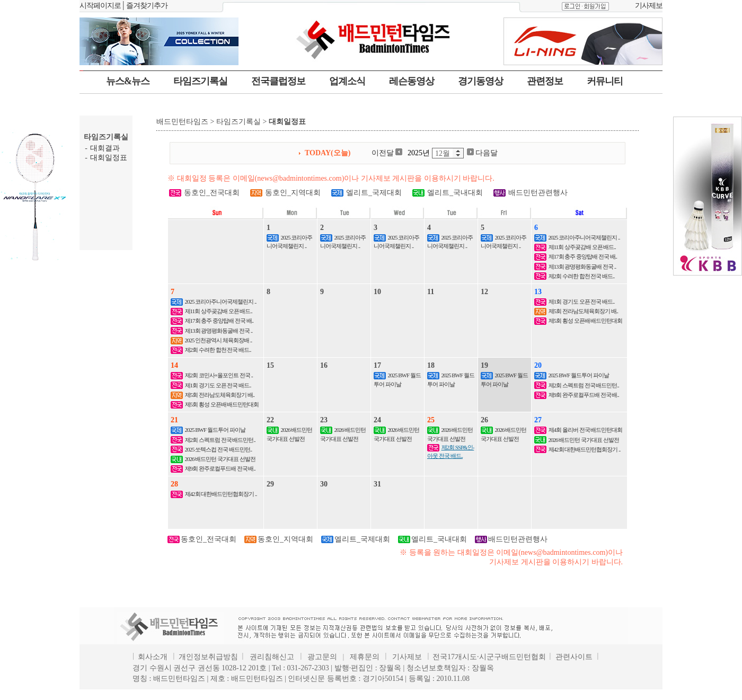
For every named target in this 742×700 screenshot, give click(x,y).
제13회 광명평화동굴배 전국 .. (582, 267)
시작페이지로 (100, 6)
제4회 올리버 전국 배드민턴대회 (586, 430)
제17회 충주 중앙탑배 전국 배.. (583, 256)
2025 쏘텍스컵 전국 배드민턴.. (219, 449)
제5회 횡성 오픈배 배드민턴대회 (586, 321)
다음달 (483, 153)
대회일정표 (109, 158)
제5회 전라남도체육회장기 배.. (584, 311)
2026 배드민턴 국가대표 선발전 (220, 459)
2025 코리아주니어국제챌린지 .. (584, 237)
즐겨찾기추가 (147, 6)
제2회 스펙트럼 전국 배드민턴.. (584, 385)
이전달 (387, 153)
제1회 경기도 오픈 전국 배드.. (582, 302)
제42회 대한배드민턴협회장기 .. (585, 449)
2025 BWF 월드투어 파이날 (579, 375)
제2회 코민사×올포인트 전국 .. (219, 375)
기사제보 (649, 6)
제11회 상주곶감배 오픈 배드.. (582, 247)
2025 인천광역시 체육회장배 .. (219, 340)
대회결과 (105, 148)
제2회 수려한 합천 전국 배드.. (582, 276)
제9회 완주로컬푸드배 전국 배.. (584, 395)
